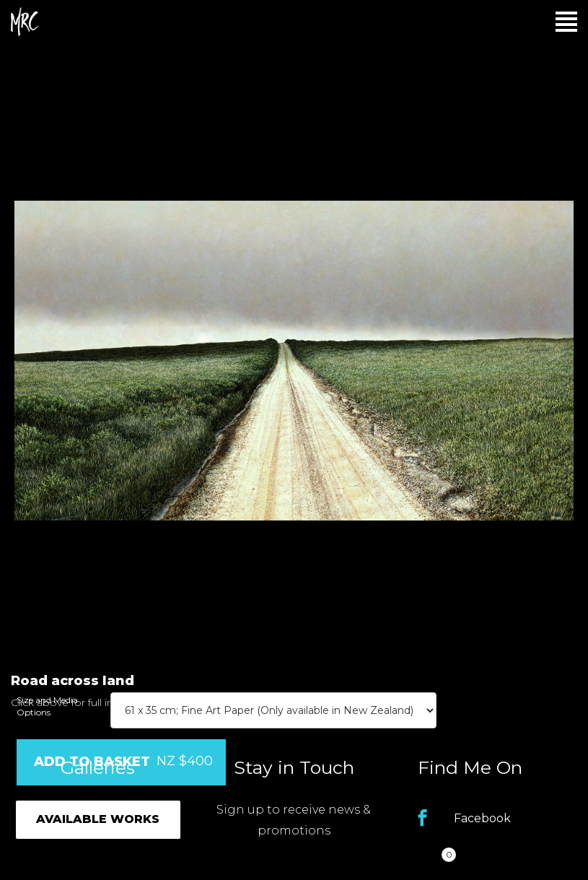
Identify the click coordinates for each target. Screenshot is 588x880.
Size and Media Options (47, 706)
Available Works (98, 819)
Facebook (482, 818)
